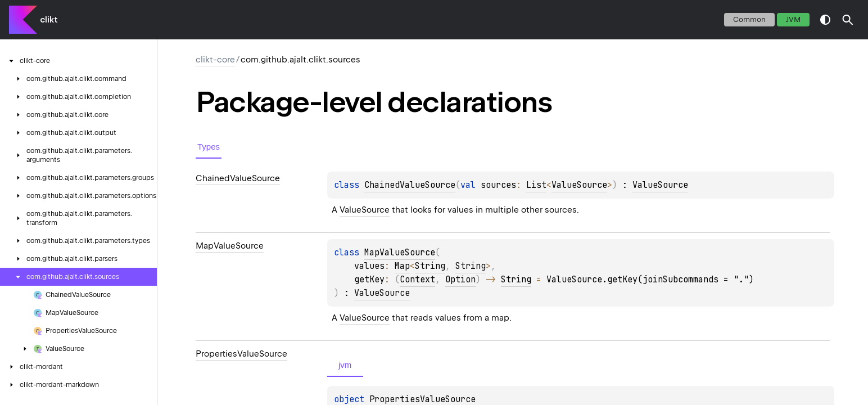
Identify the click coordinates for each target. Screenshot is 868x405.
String (430, 266)
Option (460, 280)
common (749, 19)
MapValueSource (400, 253)
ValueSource (579, 185)
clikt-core (215, 60)
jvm (793, 19)
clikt (49, 20)
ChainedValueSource (410, 185)
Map (402, 266)
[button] (848, 20)
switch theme (825, 20)
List (536, 185)
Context (417, 280)
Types (209, 147)
